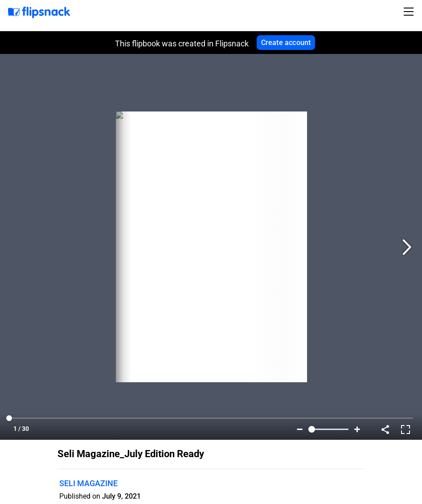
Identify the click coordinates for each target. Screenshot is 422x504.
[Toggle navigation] (410, 12)
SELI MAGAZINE (88, 483)
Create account (286, 43)
